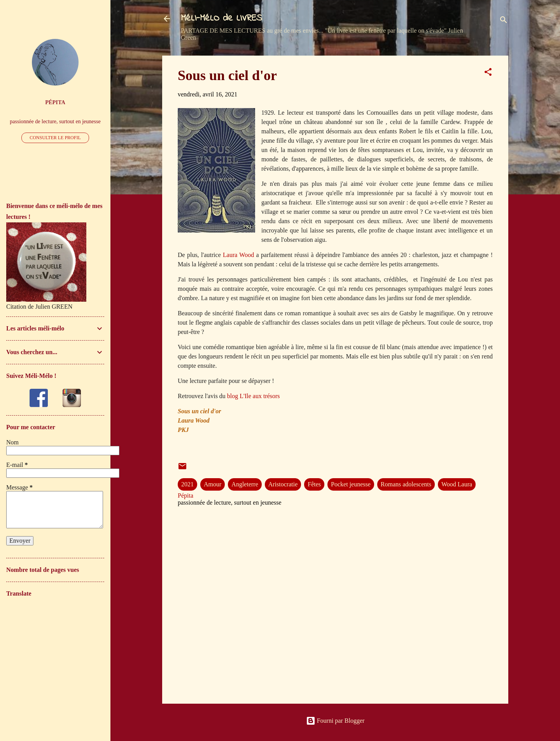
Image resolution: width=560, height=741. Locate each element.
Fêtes (314, 484)
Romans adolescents (406, 484)
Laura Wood (238, 255)
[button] (488, 73)
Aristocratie (283, 484)
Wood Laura (457, 484)
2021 (187, 484)
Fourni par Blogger (335, 721)
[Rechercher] (504, 21)
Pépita (55, 102)
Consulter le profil (55, 138)
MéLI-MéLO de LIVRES (221, 18)
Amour (213, 484)
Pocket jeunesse (351, 484)
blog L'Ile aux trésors (253, 396)
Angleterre (245, 484)
